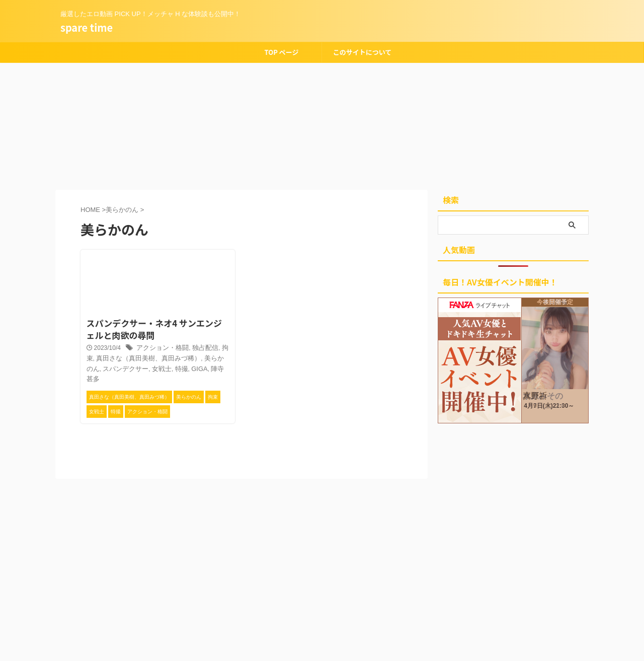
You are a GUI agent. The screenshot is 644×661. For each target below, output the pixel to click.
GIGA (170, 368)
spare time (87, 27)
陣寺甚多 (193, 368)
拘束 (221, 347)
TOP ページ (281, 52)
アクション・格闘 (160, 347)
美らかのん (201, 357)
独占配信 (199, 347)
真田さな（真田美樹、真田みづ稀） (134, 357)
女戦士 (134, 368)
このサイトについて (363, 52)
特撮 (152, 368)
